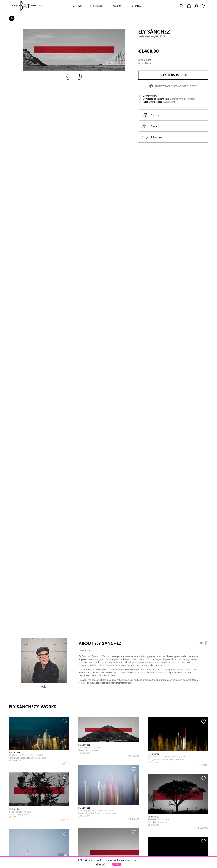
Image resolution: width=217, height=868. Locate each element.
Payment (151, 126)
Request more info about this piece (173, 87)
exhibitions (96, 6)
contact (138, 6)
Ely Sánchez (154, 32)
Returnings (152, 137)
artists (78, 6)
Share (79, 77)
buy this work (173, 75)
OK (117, 864)
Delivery (150, 115)
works (118, 6)
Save (68, 77)
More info (101, 864)
